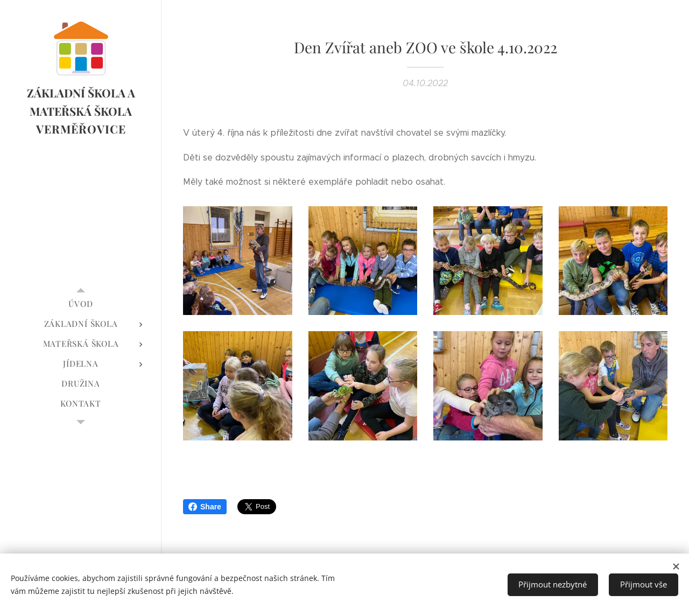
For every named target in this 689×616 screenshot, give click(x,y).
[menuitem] (81, 304)
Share (205, 507)
